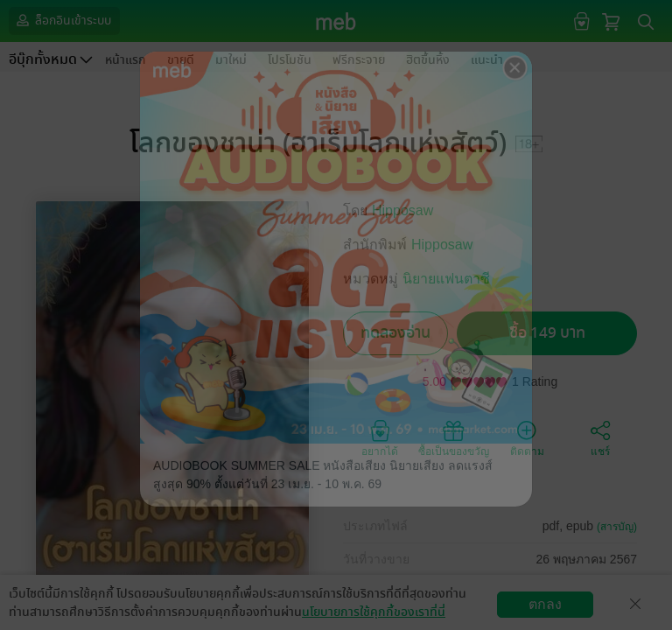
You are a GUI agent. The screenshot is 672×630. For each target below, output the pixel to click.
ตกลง (545, 604)
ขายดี (181, 60)
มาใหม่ (231, 60)
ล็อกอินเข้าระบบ (62, 20)
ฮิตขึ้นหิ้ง (428, 60)
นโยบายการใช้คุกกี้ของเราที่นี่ (374, 612)
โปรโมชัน (290, 60)
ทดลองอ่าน (395, 333)
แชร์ (600, 437)
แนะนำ (487, 60)
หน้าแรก (126, 60)
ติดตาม (527, 437)
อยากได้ (380, 437)
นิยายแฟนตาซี (446, 279)
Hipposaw (402, 210)
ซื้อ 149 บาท (547, 333)
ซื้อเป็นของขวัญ (454, 437)
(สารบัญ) (617, 527)
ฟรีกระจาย (359, 60)
